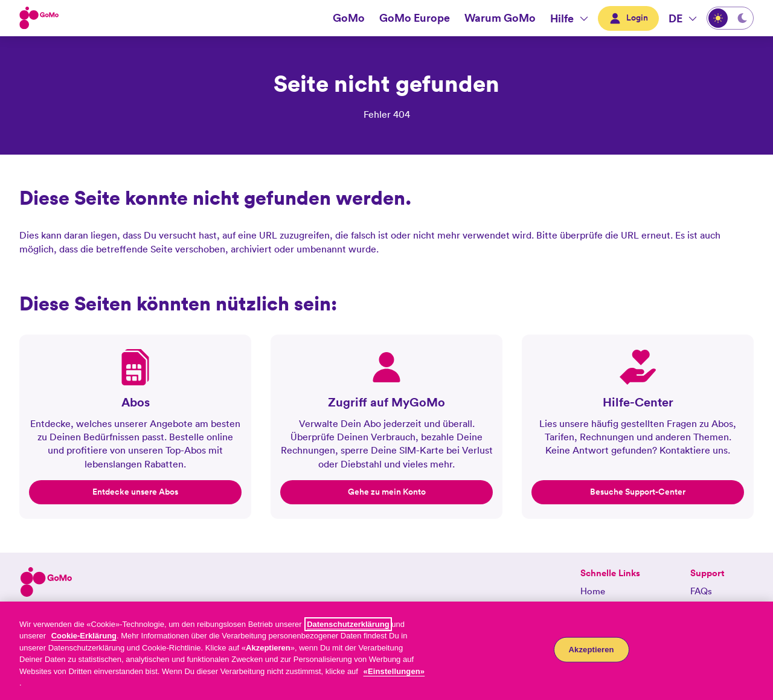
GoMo (349, 18)
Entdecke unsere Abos (135, 492)
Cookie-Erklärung (84, 636)
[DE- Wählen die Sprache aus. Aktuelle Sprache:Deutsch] (683, 18)
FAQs (701, 591)
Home (593, 591)
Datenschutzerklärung (348, 624)
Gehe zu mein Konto (387, 492)
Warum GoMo (500, 18)
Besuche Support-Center (638, 492)
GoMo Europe (415, 18)
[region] (386, 651)
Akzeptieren (592, 650)
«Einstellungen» (394, 671)
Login (628, 18)
